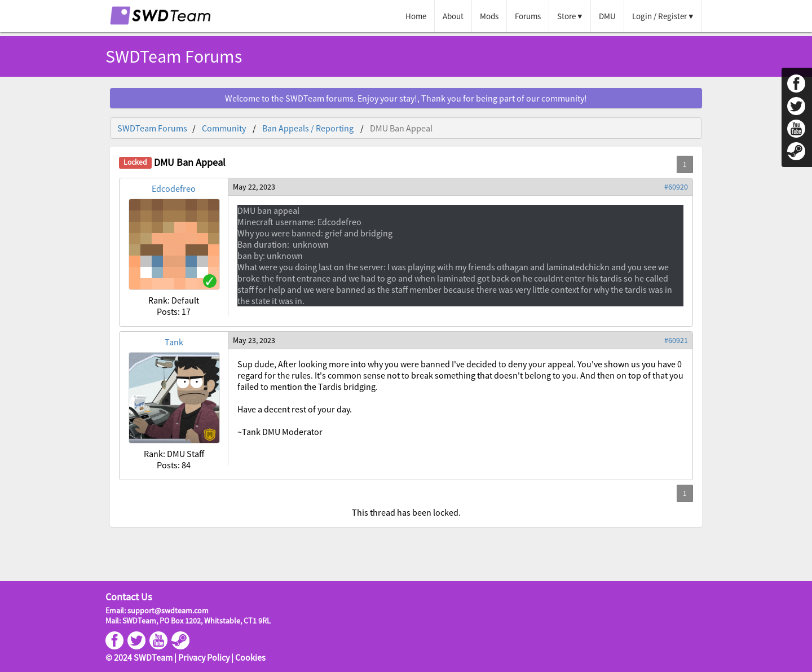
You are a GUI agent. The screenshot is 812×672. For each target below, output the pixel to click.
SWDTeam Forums (174, 56)
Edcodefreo (174, 188)
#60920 (676, 187)
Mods (489, 16)
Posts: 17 (174, 311)
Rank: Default (174, 300)
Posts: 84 (174, 465)
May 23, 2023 (254, 340)
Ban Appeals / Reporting (308, 128)
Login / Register (659, 16)
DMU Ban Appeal (401, 128)
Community (224, 128)
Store (566, 16)
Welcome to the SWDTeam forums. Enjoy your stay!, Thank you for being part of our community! (406, 98)
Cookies (250, 657)
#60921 (676, 340)
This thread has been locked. (406, 512)
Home (416, 16)
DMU (607, 16)
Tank (174, 342)
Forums (528, 16)
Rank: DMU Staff (174, 454)
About (453, 16)
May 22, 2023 (254, 187)
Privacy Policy (204, 657)
